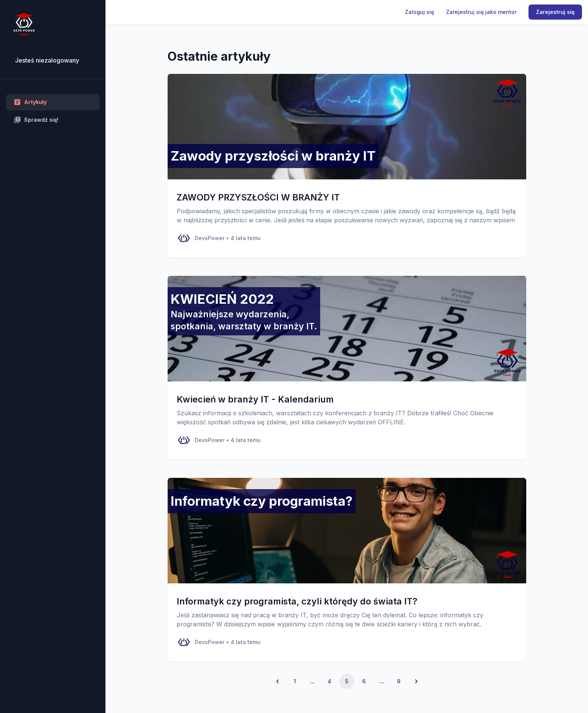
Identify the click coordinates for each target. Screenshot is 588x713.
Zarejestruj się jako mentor (481, 12)
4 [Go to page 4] (329, 681)
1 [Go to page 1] (295, 681)
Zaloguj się (419, 12)
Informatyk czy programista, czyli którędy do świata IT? (297, 601)
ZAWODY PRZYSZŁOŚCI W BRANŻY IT (258, 197)
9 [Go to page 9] (399, 681)
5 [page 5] (347, 681)
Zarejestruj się (555, 12)
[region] (53, 356)
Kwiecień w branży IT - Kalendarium (255, 399)
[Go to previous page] (278, 681)
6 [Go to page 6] (364, 681)
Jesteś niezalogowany (47, 60)
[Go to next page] (416, 681)
